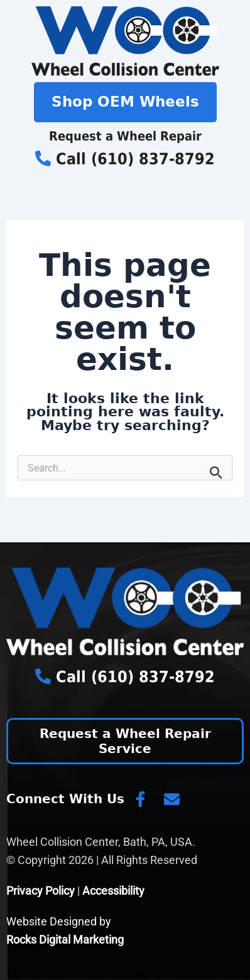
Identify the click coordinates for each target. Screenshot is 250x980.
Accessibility (113, 891)
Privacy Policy (41, 891)
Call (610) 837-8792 (125, 159)
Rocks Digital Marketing (65, 940)
